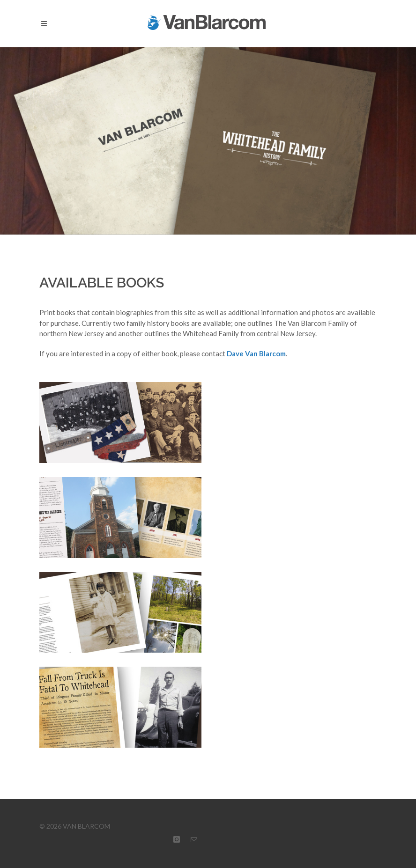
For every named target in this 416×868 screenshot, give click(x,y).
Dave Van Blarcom (256, 353)
